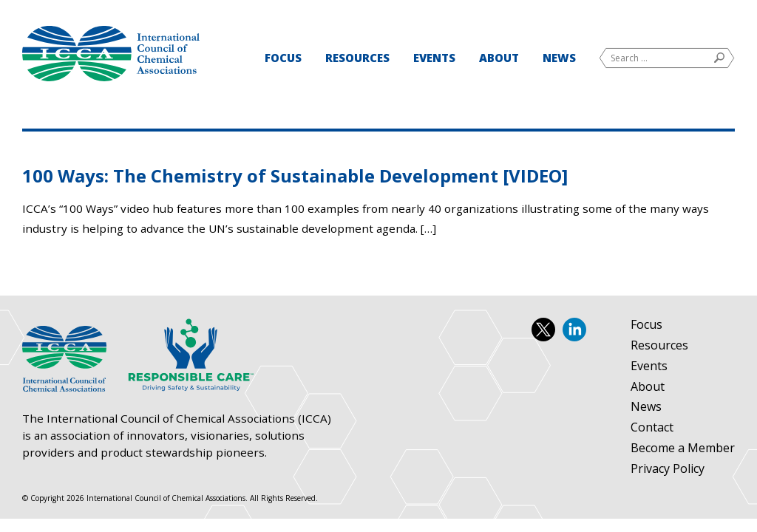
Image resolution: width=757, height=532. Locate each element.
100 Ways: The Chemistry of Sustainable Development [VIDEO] (295, 175)
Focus (283, 58)
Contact (652, 428)
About (499, 58)
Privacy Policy (668, 469)
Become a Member (683, 449)
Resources (357, 58)
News (559, 58)
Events (434, 58)
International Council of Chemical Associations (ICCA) (111, 54)
